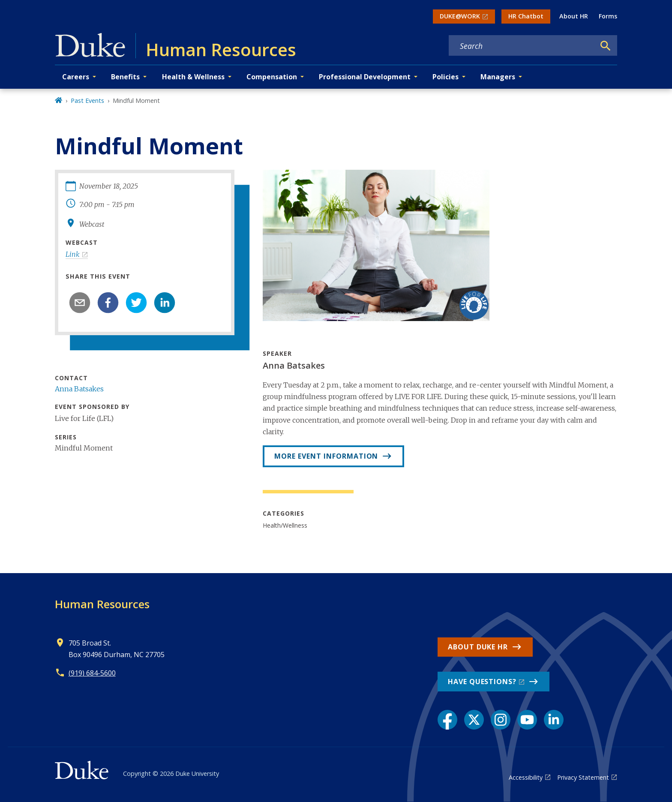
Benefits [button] (125, 77)
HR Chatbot (526, 16)
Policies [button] (445, 77)
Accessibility (526, 777)
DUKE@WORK (460, 16)
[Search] (606, 46)
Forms (608, 16)
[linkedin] (165, 303)
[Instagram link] (501, 720)
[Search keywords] (522, 46)
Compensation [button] (272, 77)
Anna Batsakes (79, 389)
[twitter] (136, 303)
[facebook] (108, 303)
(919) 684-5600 (92, 673)
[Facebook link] (447, 720)
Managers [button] (498, 77)
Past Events (87, 101)
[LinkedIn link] (554, 720)
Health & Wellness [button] (193, 77)
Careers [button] (76, 77)
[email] (80, 303)
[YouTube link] (527, 720)
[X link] (474, 720)
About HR (574, 16)
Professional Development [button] (365, 77)
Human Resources (102, 604)
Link (73, 254)
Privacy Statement (583, 777)
